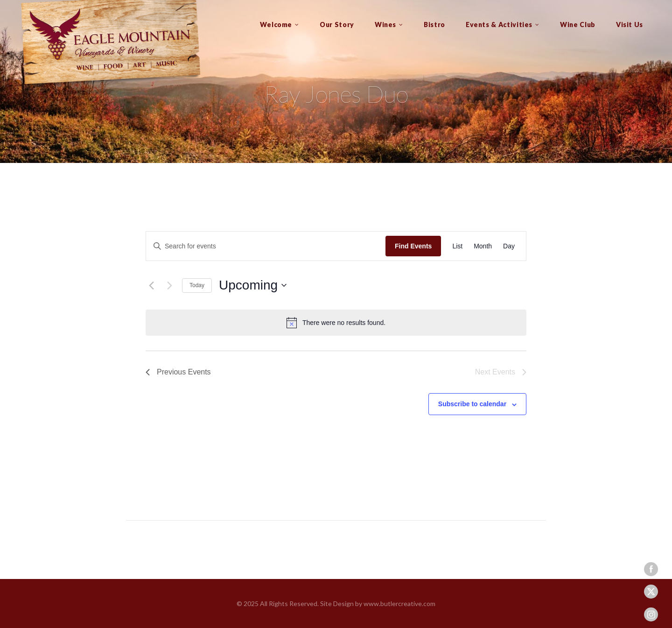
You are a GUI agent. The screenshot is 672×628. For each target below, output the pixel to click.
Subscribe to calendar (472, 404)
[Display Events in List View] (457, 246)
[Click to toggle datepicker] (253, 285)
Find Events (413, 246)
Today (197, 285)
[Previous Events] (151, 285)
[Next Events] (169, 285)
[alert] (336, 323)
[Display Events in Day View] (509, 246)
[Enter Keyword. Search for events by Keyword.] (266, 246)
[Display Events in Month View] (483, 246)
